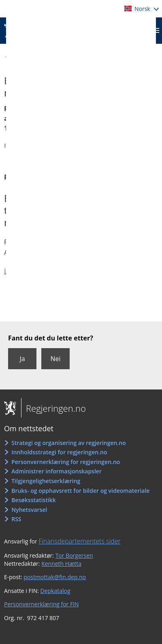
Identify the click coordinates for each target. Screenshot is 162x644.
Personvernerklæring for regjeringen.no (66, 462)
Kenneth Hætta (61, 564)
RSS (16, 519)
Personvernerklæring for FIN (42, 604)
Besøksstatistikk (34, 500)
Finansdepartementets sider (79, 541)
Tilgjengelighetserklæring (46, 481)
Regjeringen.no (53, 408)
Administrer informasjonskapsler (56, 471)
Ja (22, 359)
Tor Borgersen (74, 555)
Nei (55, 359)
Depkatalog (55, 591)
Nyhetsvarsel (29, 510)
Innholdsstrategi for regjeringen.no (59, 452)
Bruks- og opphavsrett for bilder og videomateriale (80, 491)
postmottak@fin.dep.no (55, 577)
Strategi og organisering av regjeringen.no (69, 443)
